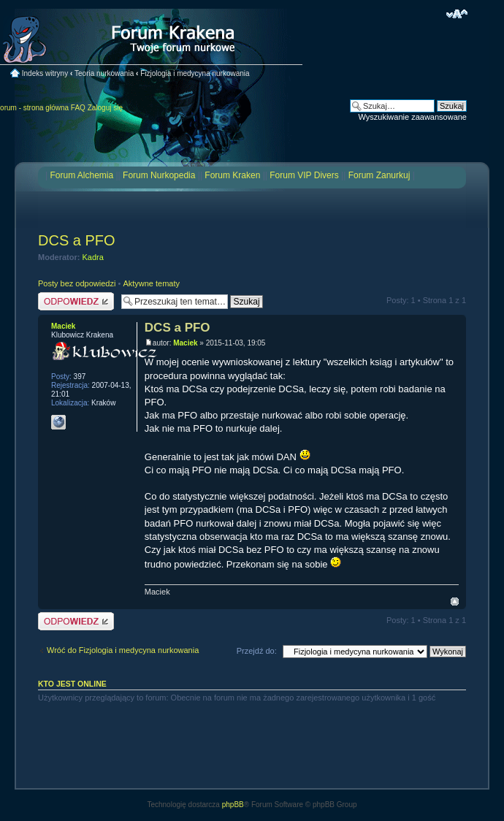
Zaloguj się (105, 108)
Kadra (93, 257)
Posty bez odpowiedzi (77, 283)
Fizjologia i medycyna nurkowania (195, 73)
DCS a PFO (77, 240)
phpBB (233, 805)
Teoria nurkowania (104, 73)
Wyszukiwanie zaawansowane (413, 117)
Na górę (455, 602)
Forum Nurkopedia (159, 175)
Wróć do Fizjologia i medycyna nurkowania (123, 650)
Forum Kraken (232, 175)
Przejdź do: (257, 651)
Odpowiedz (76, 301)
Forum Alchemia (81, 175)
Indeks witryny (45, 73)
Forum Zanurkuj (379, 175)
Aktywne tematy (151, 283)
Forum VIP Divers (304, 175)
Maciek (185, 343)
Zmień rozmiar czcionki (457, 14)
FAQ (78, 108)
